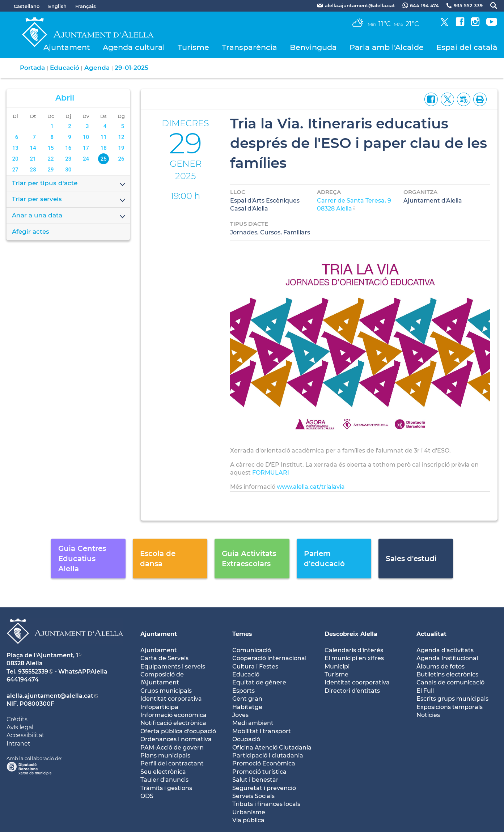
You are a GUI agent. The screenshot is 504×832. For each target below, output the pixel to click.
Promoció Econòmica (264, 763)
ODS (147, 796)
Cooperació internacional (269, 658)
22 (50, 159)
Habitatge (247, 707)
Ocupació (246, 739)
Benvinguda (313, 47)
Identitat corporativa (171, 699)
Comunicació (252, 650)
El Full (425, 691)
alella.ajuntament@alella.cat (50, 696)
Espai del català (467, 47)
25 (104, 159)
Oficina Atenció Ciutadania (272, 748)
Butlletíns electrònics (447, 674)
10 (86, 137)
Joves (240, 715)
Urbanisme (249, 812)
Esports (243, 691)
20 (15, 159)
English (57, 6)
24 (86, 159)
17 (86, 148)
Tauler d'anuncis (164, 780)
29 (50, 170)
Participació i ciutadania (268, 755)
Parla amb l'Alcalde (387, 47)
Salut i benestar (255, 780)
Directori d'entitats (352, 691)
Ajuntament (67, 47)
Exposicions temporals (450, 707)
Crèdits (17, 719)
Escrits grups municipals (452, 699)
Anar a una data (69, 216)
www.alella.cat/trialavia (312, 487)
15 (50, 148)
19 (121, 148)
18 (104, 148)
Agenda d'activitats (445, 650)
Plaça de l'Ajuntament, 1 (42, 655)
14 (33, 148)
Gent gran (247, 699)
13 (15, 148)
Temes (242, 634)
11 (104, 137)
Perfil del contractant (172, 763)
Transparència (249, 47)
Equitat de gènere (259, 682)
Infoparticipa (159, 707)
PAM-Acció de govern (172, 748)
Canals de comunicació (450, 682)
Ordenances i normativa (176, 739)
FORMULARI (271, 473)
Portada (32, 68)
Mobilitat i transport (262, 731)
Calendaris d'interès (354, 650)
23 (68, 159)
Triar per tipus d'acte (69, 184)
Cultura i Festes (255, 667)
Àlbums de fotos (441, 667)
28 (33, 170)
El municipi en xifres (354, 658)
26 (121, 159)
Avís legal (20, 727)
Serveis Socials (253, 796)
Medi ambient (253, 723)
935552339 (33, 672)
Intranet (18, 744)
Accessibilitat (26, 735)
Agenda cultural (134, 47)
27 (15, 170)
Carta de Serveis (164, 658)
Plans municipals (165, 755)
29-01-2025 (132, 68)
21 (33, 159)
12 (121, 137)
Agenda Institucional (447, 658)
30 (68, 170)
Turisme (193, 47)
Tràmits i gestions (166, 788)
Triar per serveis (69, 200)
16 (68, 148)
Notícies (428, 715)
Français (86, 6)
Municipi (337, 667)
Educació (65, 68)
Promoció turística (259, 772)
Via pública (248, 820)
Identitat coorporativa (357, 682)
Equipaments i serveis (173, 667)
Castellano (27, 6)
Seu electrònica (163, 772)
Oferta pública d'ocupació (178, 731)
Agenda (97, 68)
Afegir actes (31, 232)
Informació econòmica (173, 715)
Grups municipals (166, 691)
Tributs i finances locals (266, 804)
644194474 (23, 680)
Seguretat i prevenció (264, 788)
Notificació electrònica (173, 723)
